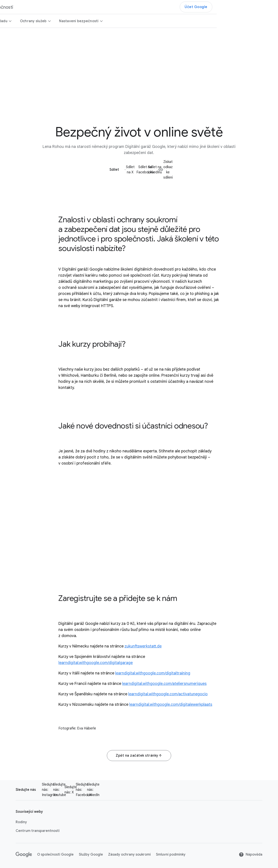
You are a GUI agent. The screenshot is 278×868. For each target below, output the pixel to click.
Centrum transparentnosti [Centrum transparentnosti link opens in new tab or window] (38, 831)
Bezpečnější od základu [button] (51, 21)
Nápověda (251, 855)
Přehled (14, 21)
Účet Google (257, 7)
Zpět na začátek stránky (139, 756)
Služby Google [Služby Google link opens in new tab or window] (91, 855)
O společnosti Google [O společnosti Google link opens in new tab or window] (55, 855)
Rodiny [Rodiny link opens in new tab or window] (21, 822)
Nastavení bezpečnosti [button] (143, 21)
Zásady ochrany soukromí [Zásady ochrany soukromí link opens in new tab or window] (129, 855)
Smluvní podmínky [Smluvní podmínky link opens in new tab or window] (171, 855)
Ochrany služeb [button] (97, 21)
